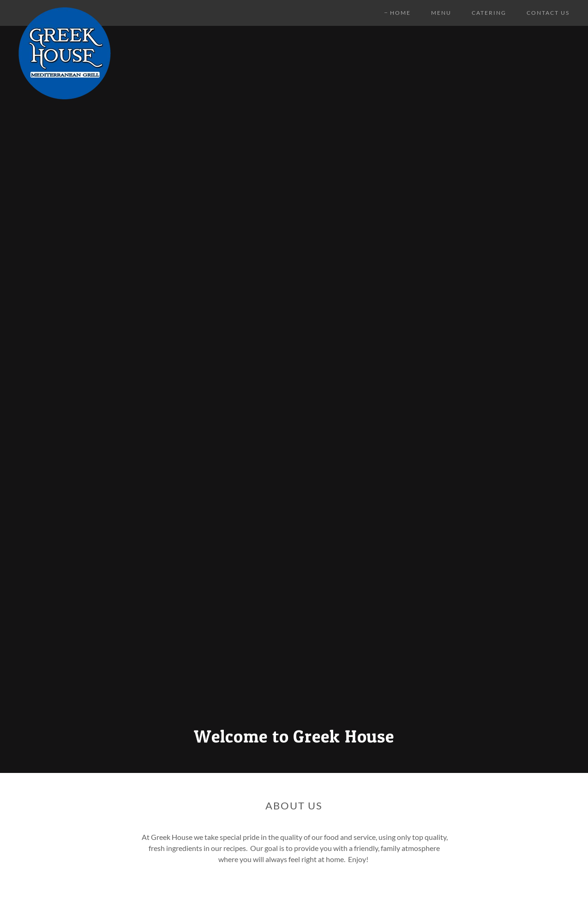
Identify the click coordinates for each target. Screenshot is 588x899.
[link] (65, 11)
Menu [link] (441, 13)
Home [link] (400, 13)
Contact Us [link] (548, 13)
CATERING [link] (489, 13)
